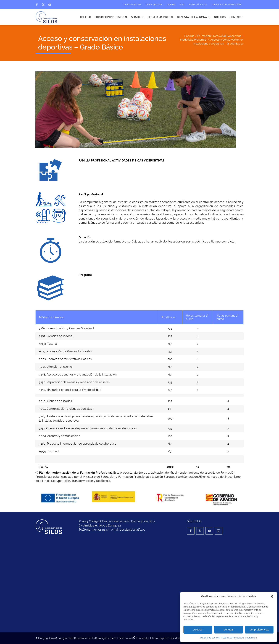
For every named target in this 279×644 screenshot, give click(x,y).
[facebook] (37, 5)
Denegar (229, 629)
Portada (189, 36)
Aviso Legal (158, 638)
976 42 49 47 (100, 530)
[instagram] (219, 531)
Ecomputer (143, 638)
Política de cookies (210, 638)
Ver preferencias (259, 629)
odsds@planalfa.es (132, 530)
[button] (272, 596)
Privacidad (174, 638)
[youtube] (50, 5)
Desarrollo (127, 638)
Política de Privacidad (233, 638)
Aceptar (198, 629)
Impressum (251, 638)
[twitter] (43, 5)
